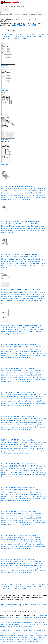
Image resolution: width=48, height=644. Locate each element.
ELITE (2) (11, 635)
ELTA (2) (15, 631)
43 (4, 39)
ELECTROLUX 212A (29, 618)
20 (42, 34)
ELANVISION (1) (44, 642)
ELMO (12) (43, 631)
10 (18, 34)
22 (47, 34)
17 (35, 34)
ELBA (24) (32, 642)
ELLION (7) (20, 633)
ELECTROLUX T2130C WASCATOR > (26, 25)
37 (35, 37)
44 (6, 39)
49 (18, 39)
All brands (26, 605)
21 (45, 34)
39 (40, 37)
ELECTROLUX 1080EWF (12, 624)
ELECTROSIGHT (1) (15, 637)
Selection (44, 605)
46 (11, 39)
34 (28, 37)
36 (33, 37)
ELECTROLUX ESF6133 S (31, 620)
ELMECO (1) (3, 633)
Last (1, 34)
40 (42, 37)
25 (6, 37)
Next (25, 39)
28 (14, 37)
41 (45, 37)
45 (9, 39)
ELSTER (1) (20, 631)
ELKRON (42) (27, 633)
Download (3, 607)
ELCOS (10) (43, 639)
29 (16, 37)
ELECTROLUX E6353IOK (24, 624)
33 (25, 37)
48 (16, 39)
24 (4, 37)
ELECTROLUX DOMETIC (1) (27, 637)
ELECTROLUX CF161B (40, 618)
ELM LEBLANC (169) (12, 633)
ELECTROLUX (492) (40, 637)
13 (26, 34)
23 (2, 37)
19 (40, 34)
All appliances (35, 605)
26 (9, 37)
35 (30, 37)
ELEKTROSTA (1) (6, 637)
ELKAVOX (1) (34, 633)
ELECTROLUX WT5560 (19, 622)
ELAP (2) (37, 642)
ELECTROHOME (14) (24, 639)
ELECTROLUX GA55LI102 (32, 622)
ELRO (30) (31, 631)
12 (23, 34)
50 (21, 39)
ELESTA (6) (34, 635)
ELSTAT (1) (26, 631)
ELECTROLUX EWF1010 (6, 620)
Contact (11, 607)
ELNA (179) (37, 631)
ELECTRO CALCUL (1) (35, 639)
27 (11, 37)
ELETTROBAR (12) (26, 635)
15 (30, 34)
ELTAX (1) (10, 631)
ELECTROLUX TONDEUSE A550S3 (15, 618)
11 (21, 34)
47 (14, 39)
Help (20, 605)
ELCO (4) (22, 642)
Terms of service (5, 611)
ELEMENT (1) (40, 635)
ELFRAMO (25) (17, 635)
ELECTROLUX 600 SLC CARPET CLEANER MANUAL (20, 626)
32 (23, 37)
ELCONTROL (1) (4, 642)
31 (21, 37)
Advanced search (11, 605)
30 (18, 37)
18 (38, 34)
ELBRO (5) (27, 642)
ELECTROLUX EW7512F (19, 620)
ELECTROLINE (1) (14, 639)
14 (28, 34)
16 (33, 34)
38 (37, 37)
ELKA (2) (39, 633)
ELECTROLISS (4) (4, 639)
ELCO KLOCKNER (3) (14, 642)
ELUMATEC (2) (4, 631)
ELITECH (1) (5, 635)
